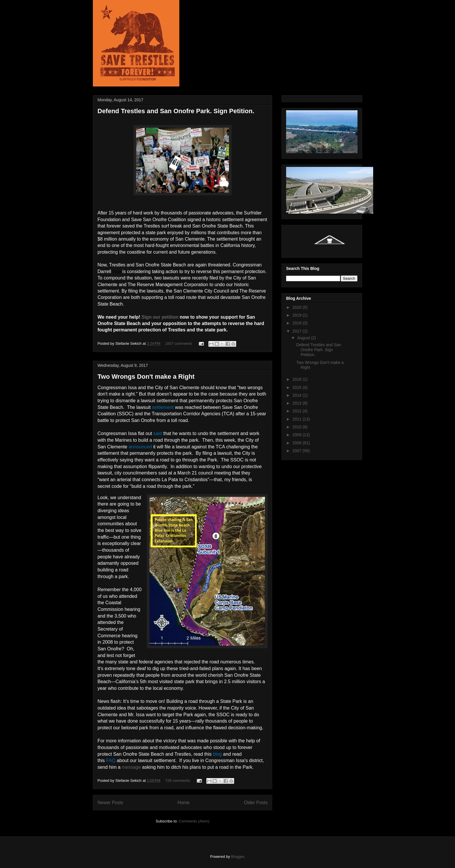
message (131, 767)
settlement (163, 407)
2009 (298, 435)
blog (217, 754)
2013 (298, 403)
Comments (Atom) (194, 821)
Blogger (237, 857)
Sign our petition (160, 317)
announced (140, 447)
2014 (298, 395)
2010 (298, 427)
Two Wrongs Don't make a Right (146, 377)
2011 (298, 419)
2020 (298, 307)
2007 (298, 451)
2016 (298, 379)
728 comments (177, 781)
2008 (298, 443)
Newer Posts (110, 803)
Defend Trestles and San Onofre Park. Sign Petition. (176, 111)
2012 (298, 411)
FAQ (111, 760)
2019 (298, 315)
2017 (298, 331)
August (304, 338)
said (158, 433)
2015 (298, 387)
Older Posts (256, 803)
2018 (298, 323)
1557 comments (179, 343)
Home (184, 803)
